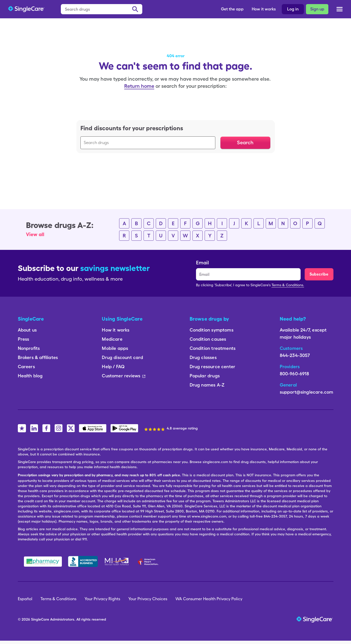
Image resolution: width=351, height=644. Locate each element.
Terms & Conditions (58, 599)
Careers (26, 367)
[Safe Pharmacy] (43, 562)
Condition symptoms (212, 330)
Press (24, 339)
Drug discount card (122, 357)
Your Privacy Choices (148, 599)
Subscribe (319, 274)
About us (27, 330)
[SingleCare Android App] (124, 428)
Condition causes (208, 339)
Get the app (232, 9)
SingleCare (40, 619)
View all (35, 234)
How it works (264, 9)
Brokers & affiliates (38, 357)
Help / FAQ (113, 367)
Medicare (112, 339)
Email (202, 263)
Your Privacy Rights (102, 599)
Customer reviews (124, 376)
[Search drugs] (102, 9)
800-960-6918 (294, 374)
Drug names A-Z (207, 385)
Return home (139, 86)
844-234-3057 (295, 355)
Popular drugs (205, 376)
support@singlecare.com (307, 392)
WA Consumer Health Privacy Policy (209, 599)
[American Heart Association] (149, 562)
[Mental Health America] (117, 562)
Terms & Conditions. (288, 285)
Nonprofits (29, 348)
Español (25, 599)
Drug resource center (213, 367)
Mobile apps (115, 348)
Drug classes (203, 357)
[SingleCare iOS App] (93, 428)
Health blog (30, 376)
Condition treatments (213, 348)
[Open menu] (340, 10)
